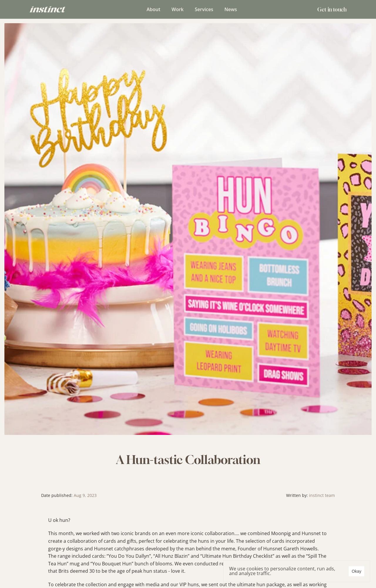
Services (204, 9)
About (153, 9)
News (231, 9)
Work (178, 9)
